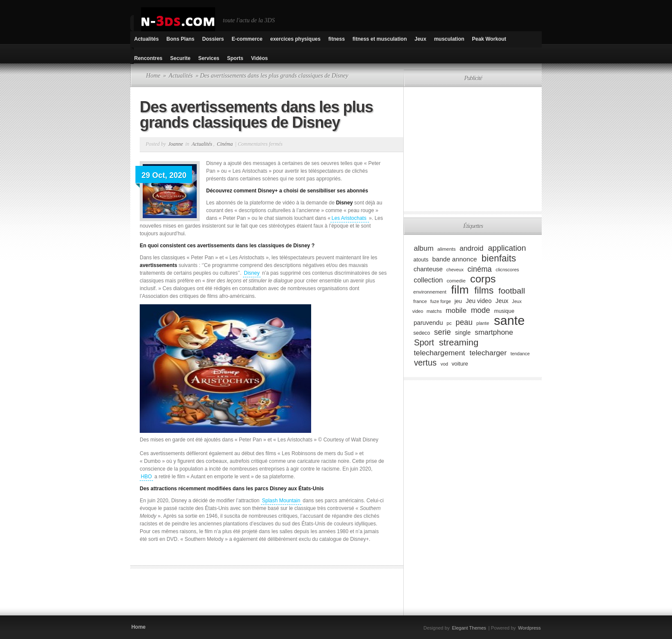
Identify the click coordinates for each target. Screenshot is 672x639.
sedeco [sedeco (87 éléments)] (421, 333)
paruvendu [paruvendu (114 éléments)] (428, 323)
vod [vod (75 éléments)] (444, 364)
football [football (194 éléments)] (512, 291)
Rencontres (148, 58)
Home (153, 76)
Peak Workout (489, 39)
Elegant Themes (469, 628)
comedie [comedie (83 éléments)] (456, 280)
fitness (337, 39)
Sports (235, 58)
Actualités (146, 39)
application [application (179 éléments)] (507, 248)
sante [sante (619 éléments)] (510, 320)
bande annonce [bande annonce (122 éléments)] (455, 259)
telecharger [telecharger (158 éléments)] (488, 353)
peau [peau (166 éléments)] (464, 322)
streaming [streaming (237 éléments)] (459, 342)
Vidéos (259, 58)
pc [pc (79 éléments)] (449, 323)
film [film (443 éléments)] (460, 290)
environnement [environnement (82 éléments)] (430, 292)
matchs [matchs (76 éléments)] (434, 311)
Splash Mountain (281, 501)
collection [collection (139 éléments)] (428, 280)
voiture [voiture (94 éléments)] (460, 364)
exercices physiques (295, 39)
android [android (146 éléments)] (471, 248)
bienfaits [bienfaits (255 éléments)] (499, 258)
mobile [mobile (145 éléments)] (456, 310)
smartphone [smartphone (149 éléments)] (494, 332)
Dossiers (213, 39)
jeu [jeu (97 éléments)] (458, 301)
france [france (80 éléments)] (420, 301)
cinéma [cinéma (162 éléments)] (480, 269)
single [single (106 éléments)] (463, 333)
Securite (180, 58)
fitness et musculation (380, 39)
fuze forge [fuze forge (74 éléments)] (441, 301)
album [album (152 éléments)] (423, 248)
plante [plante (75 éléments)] (483, 323)
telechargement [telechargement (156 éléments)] (439, 353)
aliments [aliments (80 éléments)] (447, 249)
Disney (252, 273)
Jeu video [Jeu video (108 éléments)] (479, 301)
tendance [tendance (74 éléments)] (520, 354)
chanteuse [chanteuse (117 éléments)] (428, 269)
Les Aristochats (350, 218)
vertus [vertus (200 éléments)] (425, 363)
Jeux (420, 39)
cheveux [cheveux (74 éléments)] (455, 270)
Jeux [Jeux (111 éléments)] (502, 301)
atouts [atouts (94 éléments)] (421, 259)
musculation (449, 39)
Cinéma (225, 144)
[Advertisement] (231, 594)
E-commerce (247, 39)
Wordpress (529, 628)
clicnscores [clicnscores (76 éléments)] (507, 270)
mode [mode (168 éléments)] (481, 310)
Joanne (175, 144)
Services (208, 58)
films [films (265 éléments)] (484, 290)
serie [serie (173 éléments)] (442, 332)
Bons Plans (180, 39)
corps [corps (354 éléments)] (483, 279)
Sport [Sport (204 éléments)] (424, 342)
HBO (146, 477)
